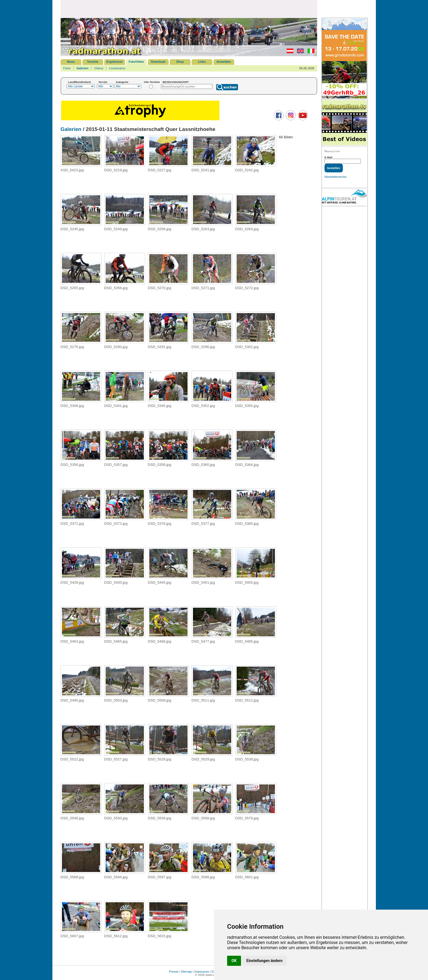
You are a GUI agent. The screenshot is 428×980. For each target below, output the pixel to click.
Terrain (103, 82)
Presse (174, 972)
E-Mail (329, 157)
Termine (93, 62)
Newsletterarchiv (336, 177)
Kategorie (122, 82)
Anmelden (224, 62)
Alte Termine (152, 82)
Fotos (67, 68)
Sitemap (186, 972)
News (71, 62)
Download (158, 62)
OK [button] (234, 961)
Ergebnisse (115, 62)
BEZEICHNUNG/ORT (176, 82)
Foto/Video (136, 62)
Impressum (202, 972)
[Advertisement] (189, 9)
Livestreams (117, 68)
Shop (180, 62)
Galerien (82, 68)
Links (202, 62)
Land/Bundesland (80, 82)
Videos (99, 68)
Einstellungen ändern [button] (265, 961)
